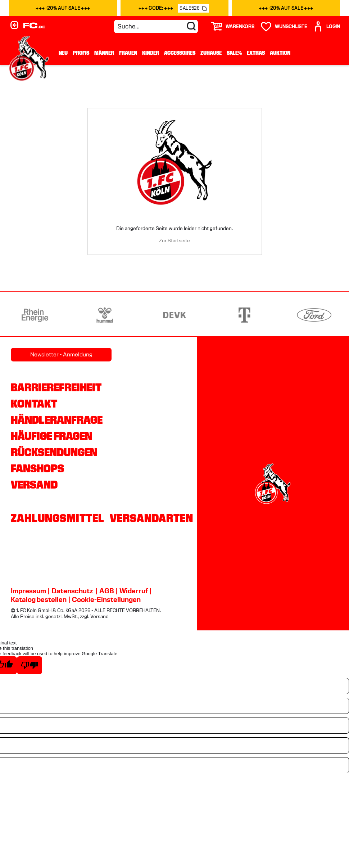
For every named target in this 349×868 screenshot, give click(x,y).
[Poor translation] (30, 665)
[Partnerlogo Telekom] (244, 315)
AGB (107, 591)
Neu (63, 53)
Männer (104, 53)
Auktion (280, 53)
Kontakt (34, 404)
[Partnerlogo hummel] (105, 315)
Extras (256, 53)
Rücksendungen (54, 452)
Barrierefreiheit (56, 387)
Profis (81, 53)
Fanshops (37, 468)
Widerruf (134, 591)
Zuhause (211, 53)
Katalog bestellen (39, 599)
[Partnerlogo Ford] (314, 315)
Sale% (234, 53)
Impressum (28, 591)
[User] (326, 26)
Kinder (151, 53)
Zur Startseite (174, 241)
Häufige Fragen (51, 436)
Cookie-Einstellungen (106, 599)
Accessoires (180, 53)
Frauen (128, 53)
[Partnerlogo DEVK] (174, 315)
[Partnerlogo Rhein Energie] (35, 315)
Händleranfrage (57, 420)
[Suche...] (156, 26)
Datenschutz (72, 591)
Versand (34, 485)
